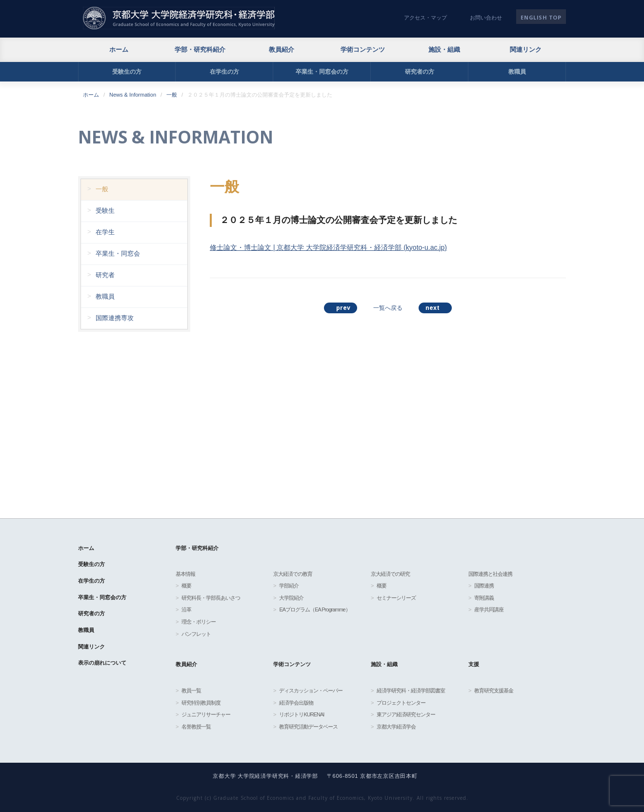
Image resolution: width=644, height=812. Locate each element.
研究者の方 (420, 72)
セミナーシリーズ (396, 598)
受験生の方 (127, 72)
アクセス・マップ (425, 18)
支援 (474, 664)
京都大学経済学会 (396, 727)
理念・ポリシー (199, 622)
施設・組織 (444, 50)
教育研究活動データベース (308, 727)
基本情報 (185, 574)
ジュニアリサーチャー (206, 714)
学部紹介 (289, 586)
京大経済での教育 (293, 574)
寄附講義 (484, 598)
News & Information (133, 95)
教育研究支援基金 (494, 690)
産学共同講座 (489, 609)
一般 (172, 95)
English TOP (541, 17)
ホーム (119, 50)
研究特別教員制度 (201, 703)
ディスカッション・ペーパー (311, 690)
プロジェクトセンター (401, 703)
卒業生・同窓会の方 (322, 72)
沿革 (186, 609)
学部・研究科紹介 (200, 50)
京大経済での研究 (390, 574)
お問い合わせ (486, 18)
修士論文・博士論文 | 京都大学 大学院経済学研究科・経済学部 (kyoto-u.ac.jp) (328, 247)
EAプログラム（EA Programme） (314, 609)
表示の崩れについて (102, 663)
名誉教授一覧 (196, 727)
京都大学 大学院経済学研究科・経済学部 (179, 18)
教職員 (517, 72)
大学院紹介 (291, 598)
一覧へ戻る (388, 308)
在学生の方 (224, 72)
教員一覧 (191, 690)
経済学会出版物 (296, 703)
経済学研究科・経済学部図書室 (411, 690)
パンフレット (196, 634)
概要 (186, 586)
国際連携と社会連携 (490, 574)
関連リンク (526, 50)
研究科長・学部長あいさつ (211, 598)
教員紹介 (282, 50)
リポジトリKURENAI (302, 714)
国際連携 (484, 586)
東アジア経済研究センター (406, 714)
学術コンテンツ (363, 50)
